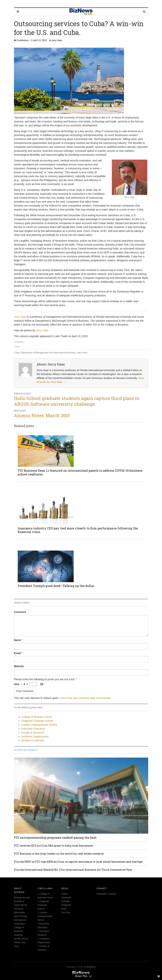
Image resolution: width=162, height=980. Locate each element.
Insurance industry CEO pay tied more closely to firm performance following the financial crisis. (78, 530)
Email (17, 653)
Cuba (17, 353)
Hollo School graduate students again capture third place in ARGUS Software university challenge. (77, 401)
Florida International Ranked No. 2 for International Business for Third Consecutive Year (73, 870)
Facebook (66, 898)
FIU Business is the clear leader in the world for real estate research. (59, 854)
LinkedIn (65, 901)
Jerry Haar (57, 40)
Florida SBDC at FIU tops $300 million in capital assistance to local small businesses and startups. (79, 862)
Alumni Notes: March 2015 (42, 415)
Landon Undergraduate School (39, 725)
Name (18, 640)
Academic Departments (35, 736)
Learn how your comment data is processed (85, 698)
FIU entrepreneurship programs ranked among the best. (56, 838)
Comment (20, 612)
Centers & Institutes (33, 740)
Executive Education (33, 729)
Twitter (64, 894)
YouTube (66, 913)
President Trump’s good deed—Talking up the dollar (56, 586)
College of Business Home (37, 717)
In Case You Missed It (26, 750)
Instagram (66, 905)
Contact (112, 894)
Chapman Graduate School (37, 721)
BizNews (91, 967)
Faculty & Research (33, 733)
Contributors (23, 40)
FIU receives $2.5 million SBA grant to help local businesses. (54, 846)
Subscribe (102, 894)
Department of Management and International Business (48, 353)
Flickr (64, 909)
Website (19, 666)
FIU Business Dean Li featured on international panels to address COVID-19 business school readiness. (80, 472)
